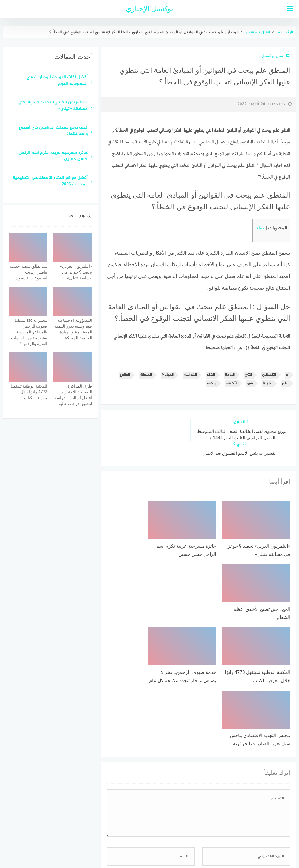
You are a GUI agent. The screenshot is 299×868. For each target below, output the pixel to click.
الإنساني (269, 375)
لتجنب (232, 383)
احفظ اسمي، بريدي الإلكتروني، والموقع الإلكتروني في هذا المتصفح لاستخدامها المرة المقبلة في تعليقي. (198, 766)
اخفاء (261, 228)
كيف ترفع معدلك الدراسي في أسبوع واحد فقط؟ (53, 131)
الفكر (211, 375)
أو (287, 375)
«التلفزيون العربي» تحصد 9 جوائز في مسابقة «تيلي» (53, 106)
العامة (230, 375)
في (250, 383)
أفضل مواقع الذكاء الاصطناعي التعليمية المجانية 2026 (50, 181)
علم (285, 383)
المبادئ (168, 375)
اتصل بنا (133, 832)
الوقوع (125, 375)
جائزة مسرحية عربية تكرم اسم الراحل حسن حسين (53, 156)
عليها (267, 383)
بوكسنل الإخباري (150, 9)
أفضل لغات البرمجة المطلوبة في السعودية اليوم (57, 81)
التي (248, 375)
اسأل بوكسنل (276, 56)
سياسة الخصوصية (164, 832)
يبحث (212, 383)
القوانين (190, 375)
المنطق (146, 375)
